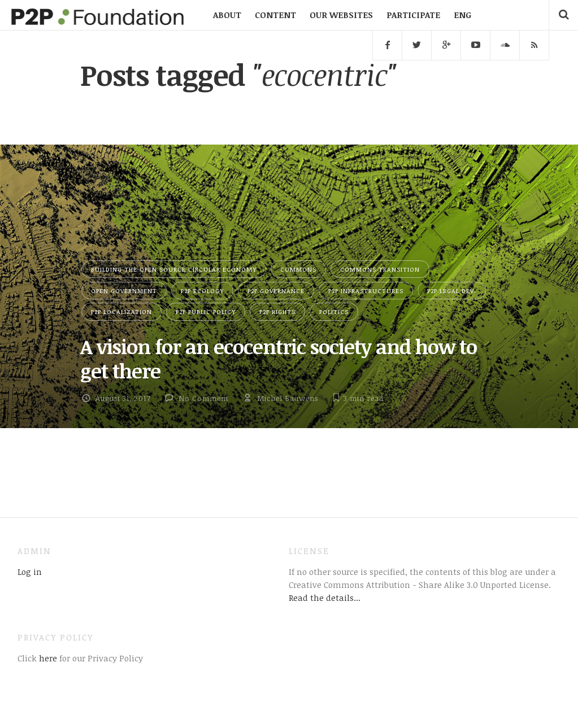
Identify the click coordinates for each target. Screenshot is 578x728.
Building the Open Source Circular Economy (174, 269)
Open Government (124, 291)
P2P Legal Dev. (452, 291)
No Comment (204, 398)
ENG (462, 15)
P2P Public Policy (206, 311)
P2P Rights (277, 311)
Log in (30, 572)
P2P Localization (121, 311)
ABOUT (227, 15)
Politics (334, 311)
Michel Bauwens (288, 398)
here (47, 658)
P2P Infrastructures (366, 291)
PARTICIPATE (413, 15)
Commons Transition (380, 269)
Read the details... (325, 598)
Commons (298, 269)
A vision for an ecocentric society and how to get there (279, 358)
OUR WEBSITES (341, 15)
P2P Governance (276, 291)
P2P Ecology (202, 291)
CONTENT (275, 15)
